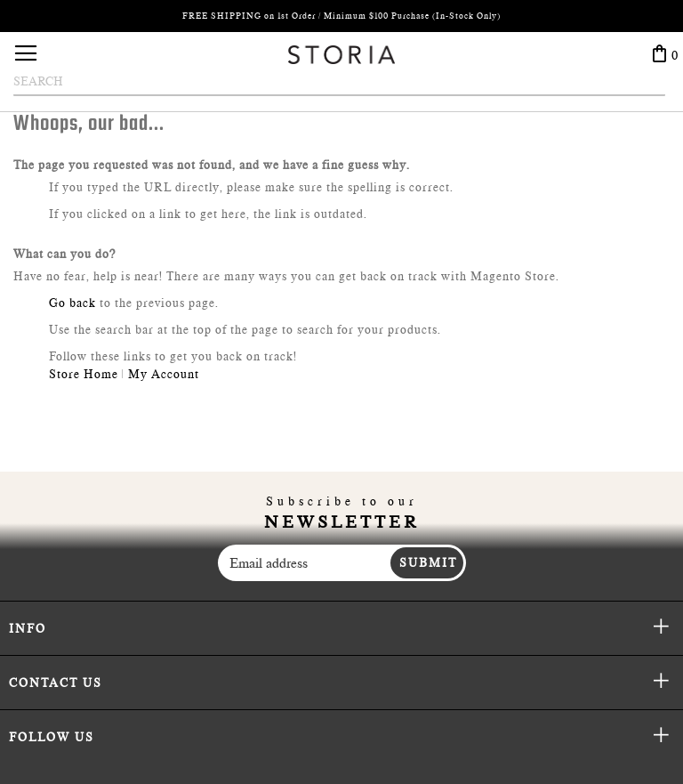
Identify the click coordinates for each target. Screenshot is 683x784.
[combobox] (339, 82)
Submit (428, 562)
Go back (72, 303)
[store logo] (341, 55)
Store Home (84, 374)
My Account (164, 374)
